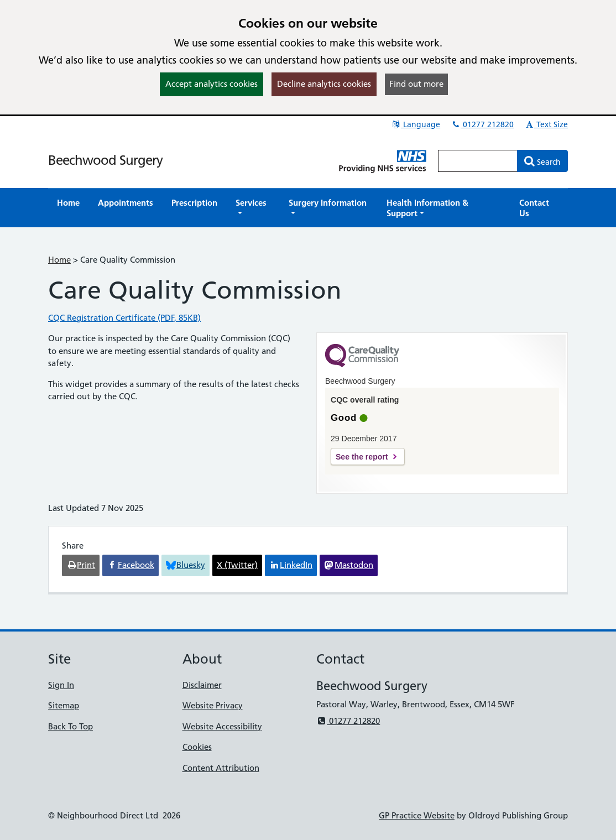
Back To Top (71, 726)
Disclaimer (202, 685)
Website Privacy (213, 705)
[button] (253, 208)
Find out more (416, 84)
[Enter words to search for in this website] (478, 161)
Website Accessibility (222, 726)
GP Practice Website (417, 815)
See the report (362, 457)
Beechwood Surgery (105, 160)
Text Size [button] (546, 124)
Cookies (197, 747)
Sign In (61, 685)
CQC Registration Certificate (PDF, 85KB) (124, 318)
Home (59, 260)
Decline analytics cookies (324, 84)
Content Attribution (221, 768)
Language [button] (416, 124)
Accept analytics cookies (212, 84)
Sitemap (64, 705)
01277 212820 (482, 124)
